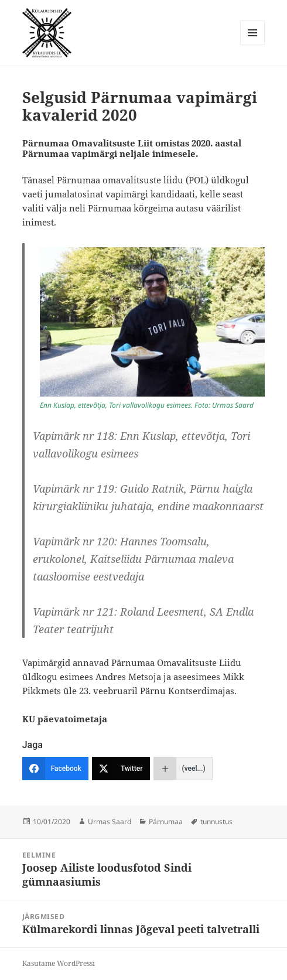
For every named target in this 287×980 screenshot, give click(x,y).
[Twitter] (121, 769)
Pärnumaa (166, 822)
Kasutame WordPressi (59, 963)
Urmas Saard (110, 822)
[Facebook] (55, 769)
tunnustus (216, 822)
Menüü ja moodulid (253, 45)
